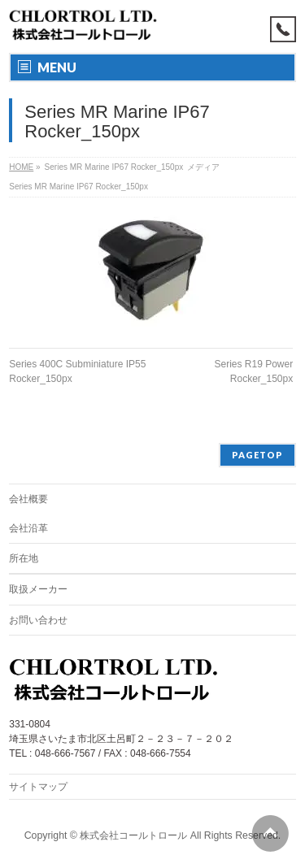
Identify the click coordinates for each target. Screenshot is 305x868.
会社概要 (28, 499)
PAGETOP (257, 455)
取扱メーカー (38, 589)
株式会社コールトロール (133, 835)
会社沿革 (28, 528)
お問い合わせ (38, 620)
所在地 (24, 558)
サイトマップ (38, 787)
